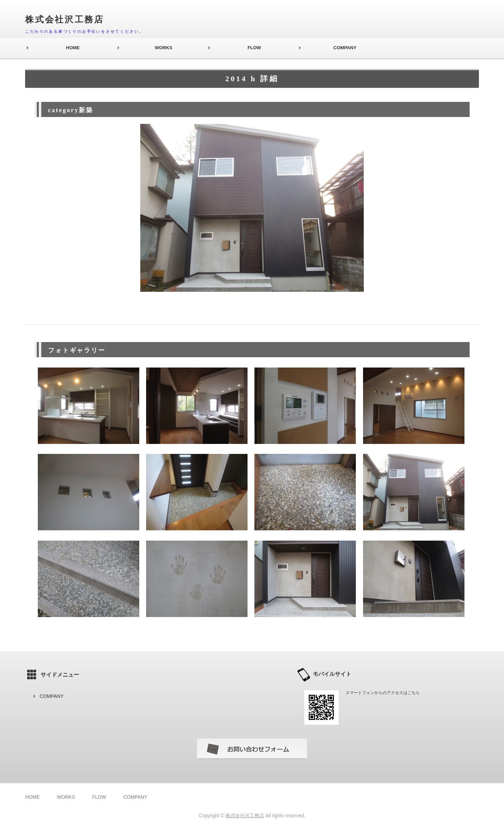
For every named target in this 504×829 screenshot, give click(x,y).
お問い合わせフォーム (252, 749)
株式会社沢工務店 (245, 816)
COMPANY (345, 48)
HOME (73, 48)
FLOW (254, 48)
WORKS (163, 48)
